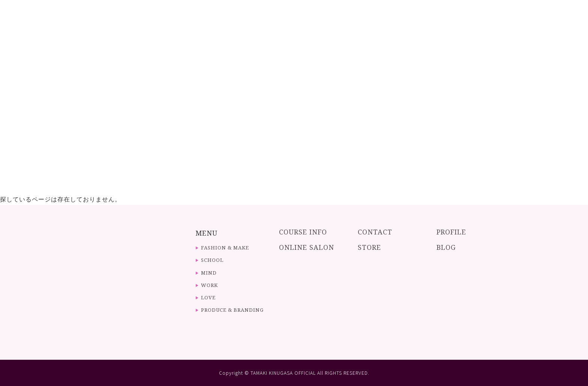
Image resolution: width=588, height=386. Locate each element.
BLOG (446, 247)
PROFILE (451, 232)
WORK (209, 285)
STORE (369, 247)
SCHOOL (212, 260)
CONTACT (375, 232)
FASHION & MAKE (225, 248)
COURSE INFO (303, 232)
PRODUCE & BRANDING (232, 310)
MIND (209, 273)
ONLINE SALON (307, 247)
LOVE (208, 297)
